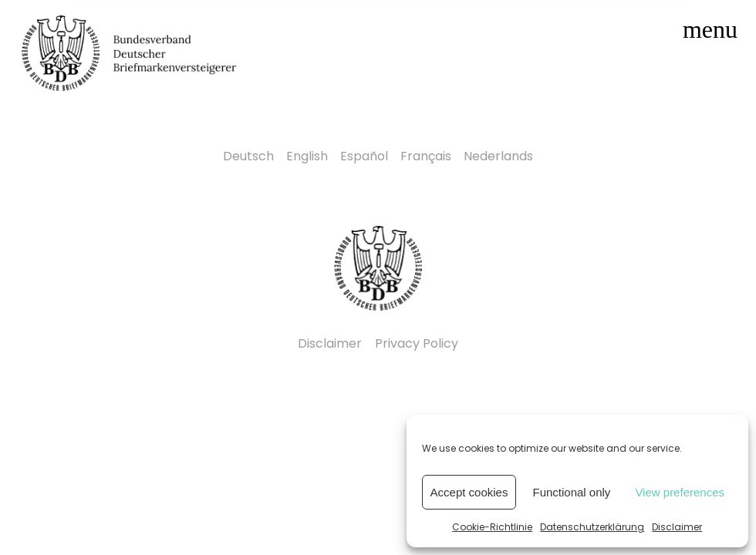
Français (426, 156)
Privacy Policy (417, 343)
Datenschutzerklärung (592, 527)
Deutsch (248, 156)
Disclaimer (677, 527)
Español (364, 156)
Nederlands (498, 156)
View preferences (680, 492)
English (307, 156)
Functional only (571, 492)
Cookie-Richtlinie (492, 527)
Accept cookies (469, 492)
